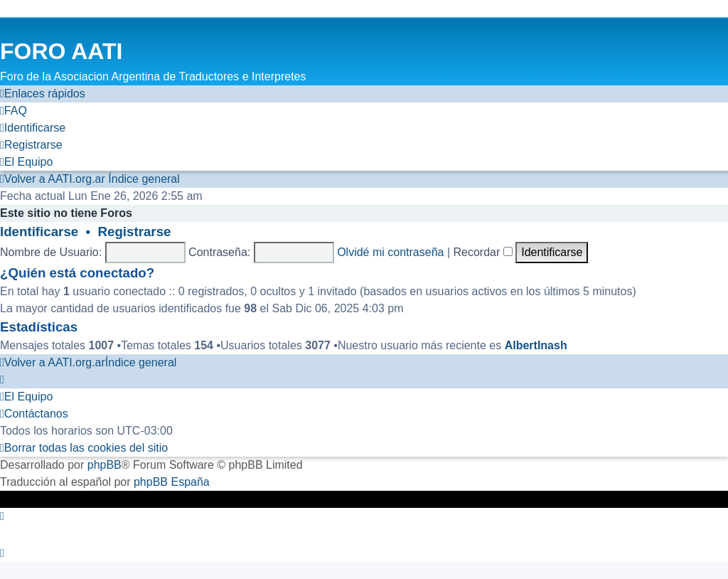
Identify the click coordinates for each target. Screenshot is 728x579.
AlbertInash (536, 345)
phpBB (105, 465)
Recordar (483, 252)
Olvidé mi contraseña (390, 252)
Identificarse (39, 232)
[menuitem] (14, 111)
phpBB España (172, 482)
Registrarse (135, 232)
